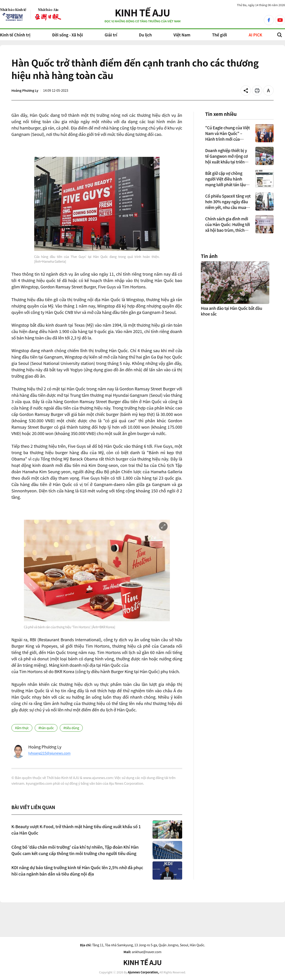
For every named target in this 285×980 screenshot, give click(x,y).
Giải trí (111, 35)
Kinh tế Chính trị (15, 35)
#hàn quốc (46, 728)
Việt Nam (182, 35)
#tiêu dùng (71, 728)
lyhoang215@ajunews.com (49, 753)
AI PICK (255, 35)
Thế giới (219, 35)
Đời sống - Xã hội (67, 35)
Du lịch (145, 35)
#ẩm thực (22, 728)
